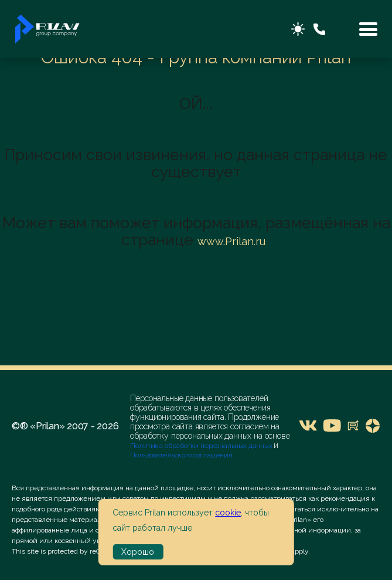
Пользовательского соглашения (181, 455)
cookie (228, 513)
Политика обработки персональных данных (202, 446)
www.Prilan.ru (231, 241)
